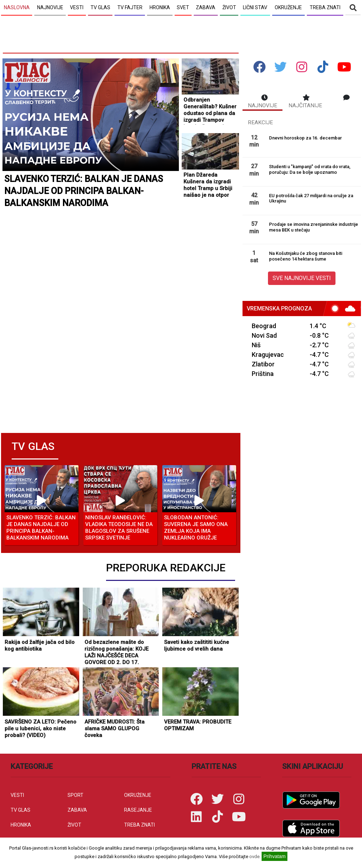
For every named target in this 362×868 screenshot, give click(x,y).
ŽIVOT (74, 825)
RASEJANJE (138, 810)
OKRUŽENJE (138, 795)
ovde (254, 856)
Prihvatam (275, 856)
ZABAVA (77, 810)
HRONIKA (21, 825)
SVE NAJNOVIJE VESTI (302, 278)
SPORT (75, 795)
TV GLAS (21, 810)
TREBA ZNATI (139, 825)
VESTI (17, 795)
